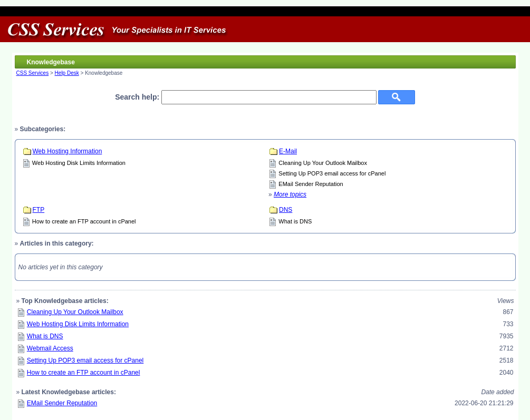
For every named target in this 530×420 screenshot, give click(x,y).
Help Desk (67, 73)
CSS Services (33, 73)
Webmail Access (50, 348)
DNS (286, 210)
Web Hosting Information (68, 151)
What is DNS (295, 221)
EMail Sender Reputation (311, 184)
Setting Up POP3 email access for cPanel (332, 173)
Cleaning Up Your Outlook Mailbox (323, 163)
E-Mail (288, 151)
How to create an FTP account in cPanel (84, 221)
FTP (39, 210)
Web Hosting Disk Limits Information (79, 163)
